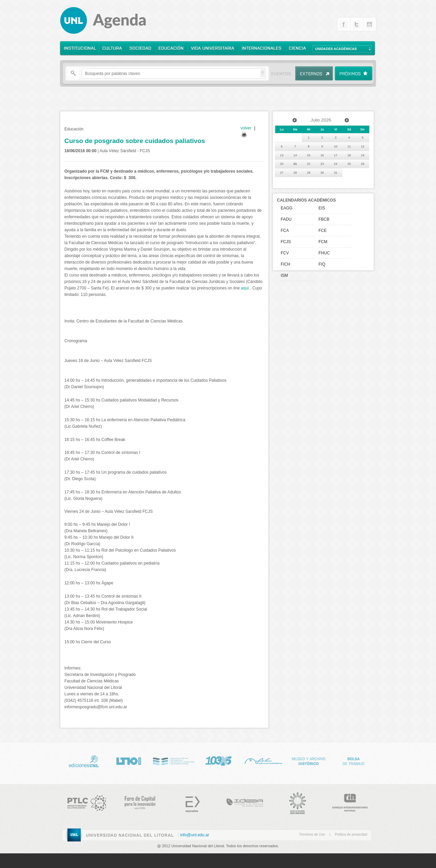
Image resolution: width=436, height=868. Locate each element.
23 (322, 164)
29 (309, 173)
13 (282, 155)
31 (336, 173)
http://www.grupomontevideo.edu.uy (293, 802)
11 (349, 146)
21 (295, 164)
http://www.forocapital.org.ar (136, 802)
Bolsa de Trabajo (353, 760)
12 (362, 146)
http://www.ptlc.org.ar (83, 802)
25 (349, 164)
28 (295, 173)
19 (362, 155)
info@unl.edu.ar (195, 835)
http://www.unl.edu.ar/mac (263, 760)
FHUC (324, 253)
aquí (245, 288)
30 (322, 173)
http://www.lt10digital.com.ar (128, 760)
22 (309, 164)
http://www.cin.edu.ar (346, 802)
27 (282, 173)
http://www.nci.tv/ (173, 760)
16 (322, 155)
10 (336, 146)
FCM (323, 242)
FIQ (322, 264)
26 (362, 164)
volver (246, 128)
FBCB (324, 219)
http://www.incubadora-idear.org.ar (241, 802)
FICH (285, 264)
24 (336, 164)
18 (349, 155)
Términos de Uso (312, 834)
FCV (285, 253)
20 (282, 164)
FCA (285, 231)
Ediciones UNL (83, 760)
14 (295, 155)
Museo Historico (308, 760)
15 (309, 155)
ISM (284, 275)
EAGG (287, 208)
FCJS (286, 242)
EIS (322, 208)
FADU (286, 219)
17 (336, 155)
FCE (323, 231)
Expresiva (188, 802)
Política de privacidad (351, 834)
